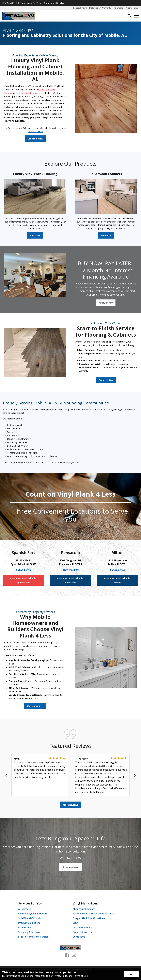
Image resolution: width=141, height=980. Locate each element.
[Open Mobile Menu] (136, 16)
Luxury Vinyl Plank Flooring (33, 914)
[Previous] (7, 775)
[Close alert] (138, 3)
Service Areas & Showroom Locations (93, 914)
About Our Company (84, 909)
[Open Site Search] (129, 16)
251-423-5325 (35, 131)
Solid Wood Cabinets (30, 918)
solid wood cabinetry (27, 93)
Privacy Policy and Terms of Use (71, 976)
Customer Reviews (83, 927)
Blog (75, 923)
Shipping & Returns (29, 932)
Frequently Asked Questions (89, 918)
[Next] (134, 775)
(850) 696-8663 (70, 570)
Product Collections (29, 923)
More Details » (57, 3)
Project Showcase (83, 932)
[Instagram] (74, 955)
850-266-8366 (117, 570)
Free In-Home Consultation (33, 937)
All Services (25, 909)
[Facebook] (67, 955)
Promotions (25, 927)
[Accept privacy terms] (132, 974)
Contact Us (79, 937)
